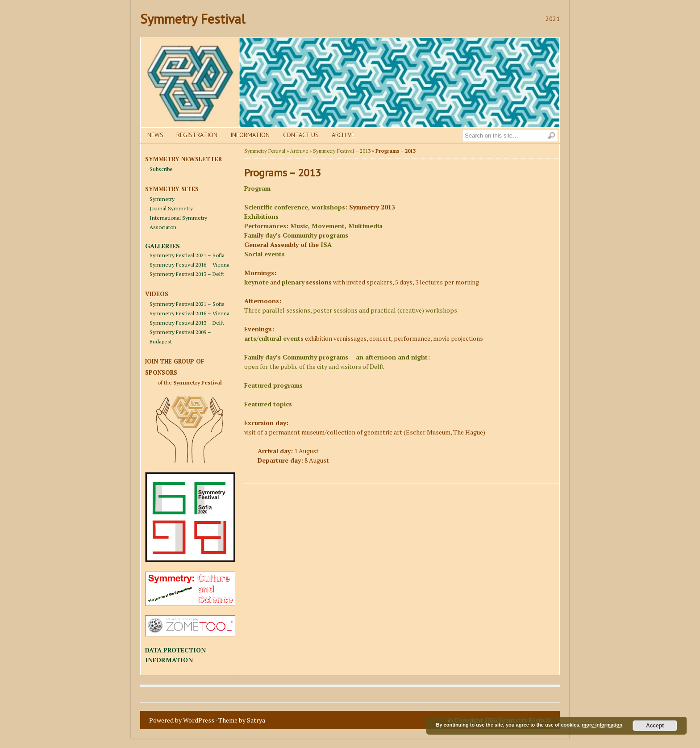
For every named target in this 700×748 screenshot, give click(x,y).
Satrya (256, 720)
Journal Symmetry (171, 208)
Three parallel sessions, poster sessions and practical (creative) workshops (351, 310)
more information (602, 725)
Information (250, 135)
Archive (343, 135)
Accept (655, 726)
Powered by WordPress (182, 720)
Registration (197, 135)
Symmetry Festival (193, 19)
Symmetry (162, 199)
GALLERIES (162, 246)
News (155, 135)
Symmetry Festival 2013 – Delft (187, 274)
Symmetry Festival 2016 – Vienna (190, 265)
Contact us (301, 135)
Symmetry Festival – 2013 (342, 151)
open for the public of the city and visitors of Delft (314, 366)
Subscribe (161, 169)
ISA (326, 244)
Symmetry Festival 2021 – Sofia (187, 255)
